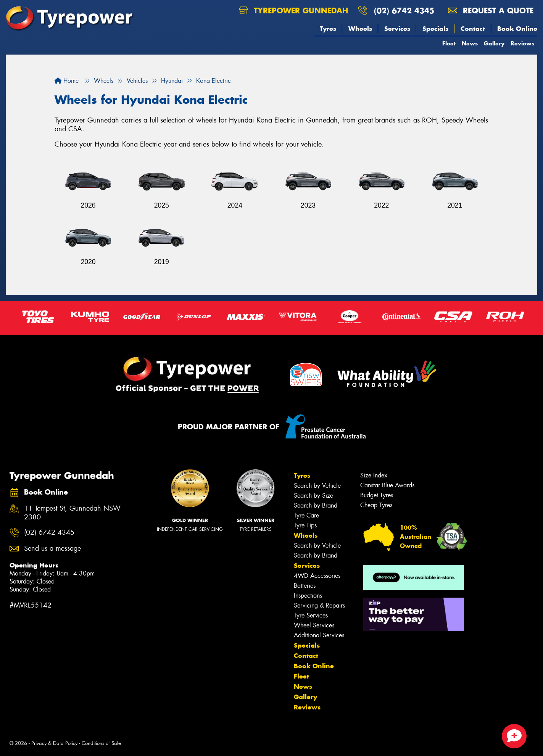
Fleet (449, 43)
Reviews (522, 43)
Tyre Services (311, 615)
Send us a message (52, 549)
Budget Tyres (377, 495)
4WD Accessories (317, 576)
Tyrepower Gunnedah (293, 10)
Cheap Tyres (376, 505)
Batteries (305, 586)
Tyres (328, 29)
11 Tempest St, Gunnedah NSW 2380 (72, 513)
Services (397, 29)
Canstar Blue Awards (387, 485)
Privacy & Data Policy (54, 743)
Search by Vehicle (317, 486)
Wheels (360, 29)
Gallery (494, 43)
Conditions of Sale (101, 743)
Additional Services (319, 635)
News (470, 43)
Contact (473, 29)
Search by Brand (316, 505)
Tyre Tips (305, 525)
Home (67, 81)
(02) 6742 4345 (404, 10)
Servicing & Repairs (319, 605)
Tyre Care (306, 515)
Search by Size (313, 496)
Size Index (374, 475)
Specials (435, 29)
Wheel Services (314, 625)
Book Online (517, 29)
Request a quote (491, 10)
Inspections (308, 596)
